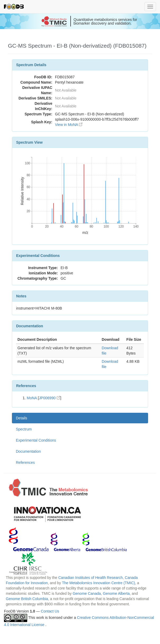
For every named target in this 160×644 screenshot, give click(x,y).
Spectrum (24, 429)
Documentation (28, 451)
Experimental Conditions (36, 440)
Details (22, 418)
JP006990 (50, 398)
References (25, 462)
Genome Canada (87, 593)
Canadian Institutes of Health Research (90, 578)
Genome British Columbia (27, 599)
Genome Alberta (116, 593)
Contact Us (50, 611)
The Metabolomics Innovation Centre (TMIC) (98, 583)
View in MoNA (69, 125)
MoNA (32, 398)
